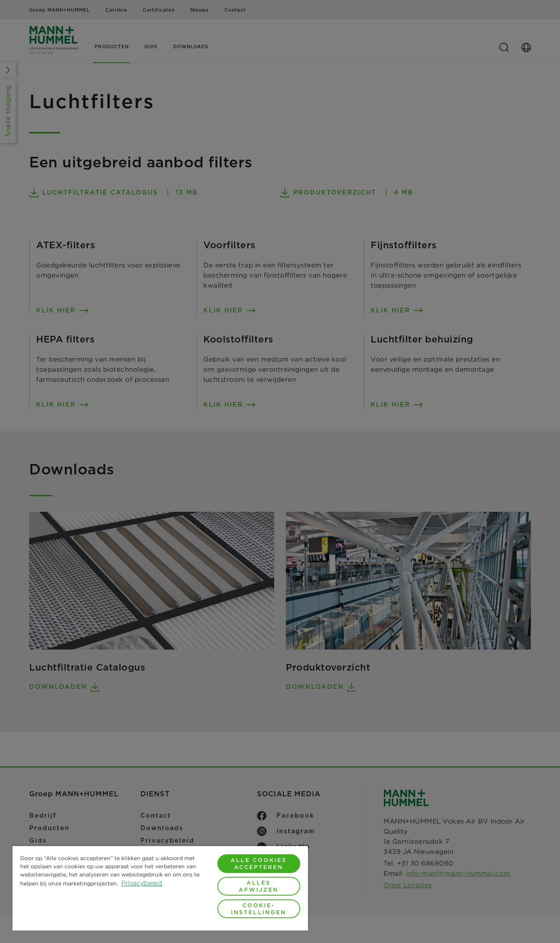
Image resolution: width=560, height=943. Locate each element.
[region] (160, 888)
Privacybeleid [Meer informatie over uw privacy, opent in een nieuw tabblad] (142, 883)
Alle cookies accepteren (259, 864)
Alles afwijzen (259, 886)
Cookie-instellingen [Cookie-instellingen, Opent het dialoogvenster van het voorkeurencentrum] (259, 909)
